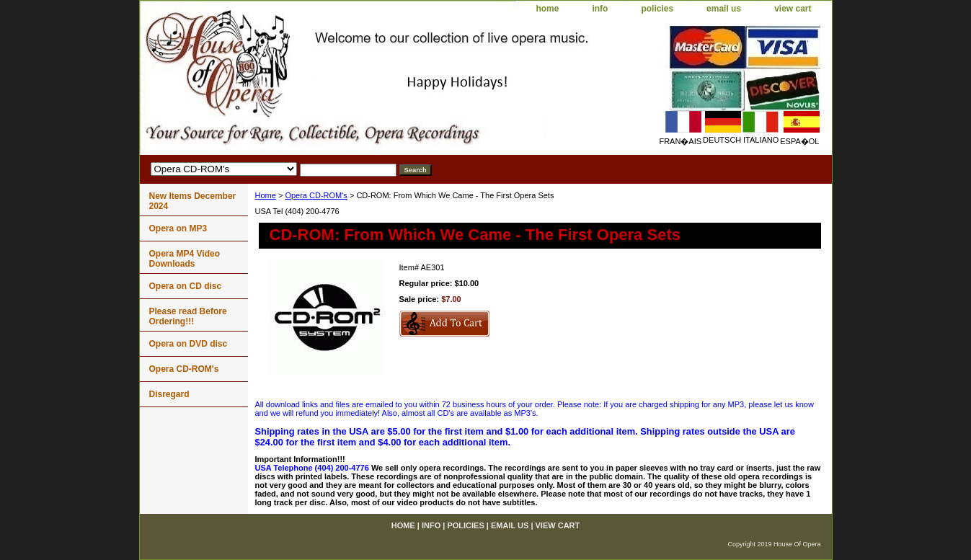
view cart (793, 9)
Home (266, 195)
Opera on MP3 (178, 228)
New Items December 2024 (193, 201)
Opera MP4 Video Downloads (185, 259)
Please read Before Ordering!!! (188, 316)
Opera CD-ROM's (316, 195)
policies (657, 9)
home (547, 9)
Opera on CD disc (186, 286)
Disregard (169, 394)
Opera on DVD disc (189, 344)
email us (724, 9)
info (600, 9)
